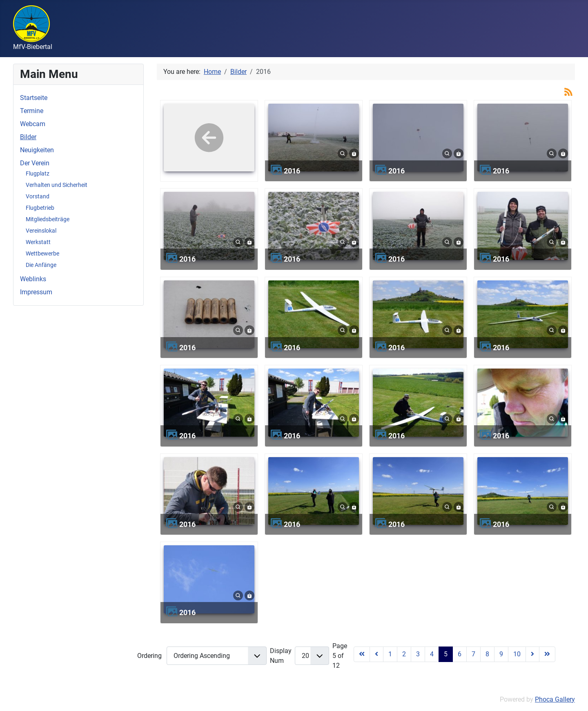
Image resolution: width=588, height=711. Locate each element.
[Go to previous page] (376, 654)
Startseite (34, 98)
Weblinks (33, 279)
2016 (292, 171)
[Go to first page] (362, 654)
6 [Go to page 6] (460, 654)
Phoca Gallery (555, 699)
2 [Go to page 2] (404, 654)
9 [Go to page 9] (501, 654)
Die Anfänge (41, 265)
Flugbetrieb (40, 208)
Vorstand (38, 196)
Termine (32, 111)
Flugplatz (38, 173)
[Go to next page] (532, 654)
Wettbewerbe (42, 253)
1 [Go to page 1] (390, 654)
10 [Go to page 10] (517, 654)
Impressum (36, 292)
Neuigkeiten (37, 150)
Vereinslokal (41, 231)
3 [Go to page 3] (418, 654)
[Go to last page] (547, 654)
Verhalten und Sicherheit (57, 185)
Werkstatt (38, 242)
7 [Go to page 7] (473, 654)
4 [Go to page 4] (432, 654)
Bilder (28, 137)
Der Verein (35, 163)
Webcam (33, 124)
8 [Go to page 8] (487, 654)
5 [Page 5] (446, 654)
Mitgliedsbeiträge (48, 219)
